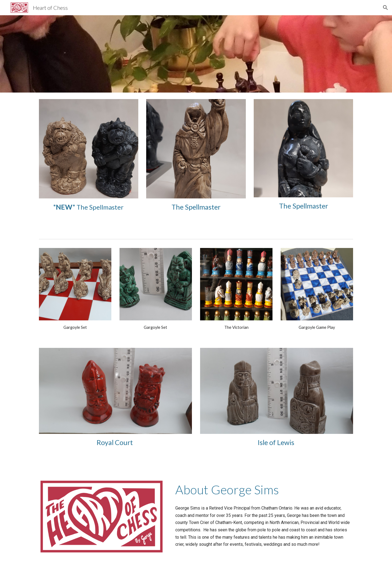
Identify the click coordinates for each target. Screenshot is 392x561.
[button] (385, 8)
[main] (89, 207)
